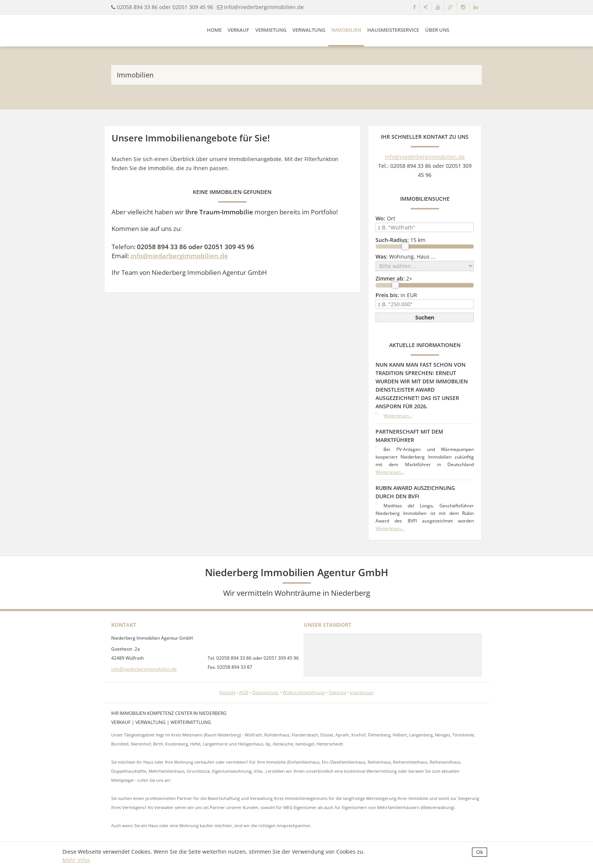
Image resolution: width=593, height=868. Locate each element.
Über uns (437, 30)
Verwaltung (309, 30)
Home (214, 30)
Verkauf (238, 30)
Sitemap (337, 692)
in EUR (396, 295)
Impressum (362, 692)
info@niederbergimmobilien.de (264, 7)
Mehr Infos (76, 860)
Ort (385, 218)
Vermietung (271, 30)
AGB (244, 692)
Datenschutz (265, 692)
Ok (480, 852)
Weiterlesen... (398, 416)
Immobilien (346, 30)
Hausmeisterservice (393, 30)
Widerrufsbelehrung (304, 692)
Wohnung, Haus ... (406, 257)
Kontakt (227, 692)
